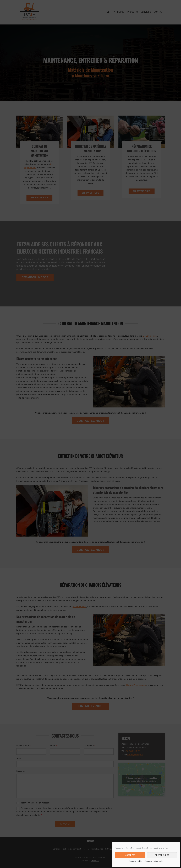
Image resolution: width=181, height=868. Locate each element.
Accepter (130, 855)
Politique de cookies (135, 861)
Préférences (162, 855)
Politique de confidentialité (153, 861)
